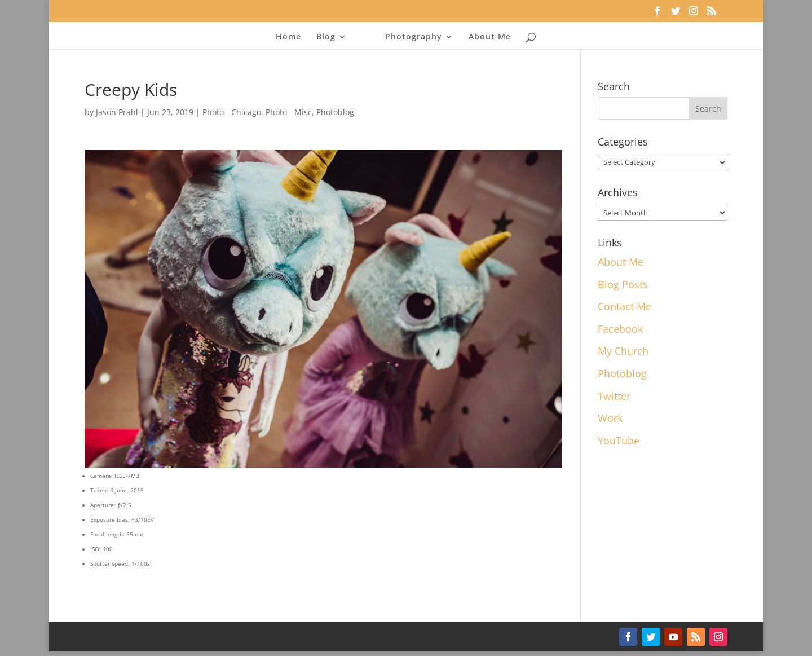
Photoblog (335, 112)
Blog (326, 37)
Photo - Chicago (232, 112)
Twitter (614, 396)
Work (610, 418)
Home (288, 37)
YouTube (619, 441)
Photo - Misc (289, 112)
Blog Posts (623, 284)
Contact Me (625, 306)
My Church (623, 351)
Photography (414, 37)
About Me (490, 37)
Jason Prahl (117, 112)
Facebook (620, 329)
